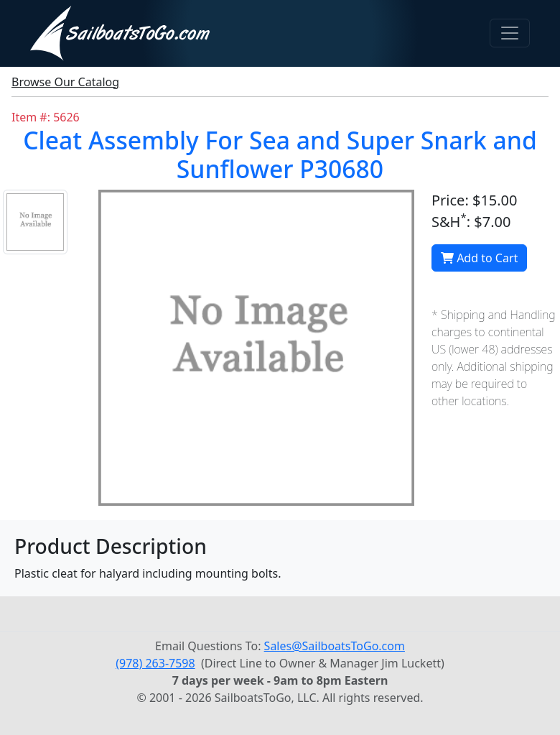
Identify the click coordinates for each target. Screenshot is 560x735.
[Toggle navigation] (510, 33)
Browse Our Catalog (65, 82)
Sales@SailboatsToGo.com (335, 646)
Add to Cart (479, 258)
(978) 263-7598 (155, 663)
